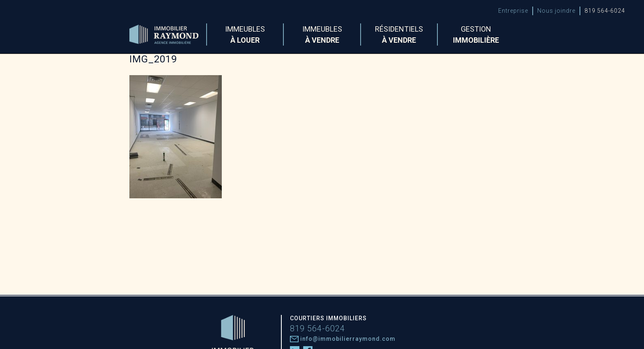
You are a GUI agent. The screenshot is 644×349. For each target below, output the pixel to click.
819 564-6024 (605, 11)
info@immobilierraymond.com (343, 339)
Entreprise (513, 11)
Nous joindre (556, 11)
